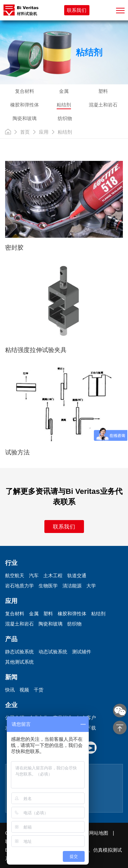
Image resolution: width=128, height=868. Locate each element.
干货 (39, 690)
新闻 (11, 677)
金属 (64, 91)
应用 (44, 132)
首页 (25, 132)
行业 (11, 563)
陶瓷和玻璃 (25, 118)
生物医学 (48, 586)
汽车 (34, 575)
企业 (11, 705)
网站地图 (99, 833)
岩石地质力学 (19, 586)
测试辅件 (82, 652)
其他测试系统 (19, 662)
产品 (11, 639)
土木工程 (53, 575)
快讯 (10, 690)
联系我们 (77, 10)
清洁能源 (72, 586)
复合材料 (25, 91)
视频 (24, 690)
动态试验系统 (53, 652)
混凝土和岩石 (103, 105)
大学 (91, 586)
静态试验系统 (19, 652)
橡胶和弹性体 (25, 105)
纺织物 (65, 118)
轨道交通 (77, 575)
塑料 (103, 91)
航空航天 (15, 575)
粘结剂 (64, 105)
